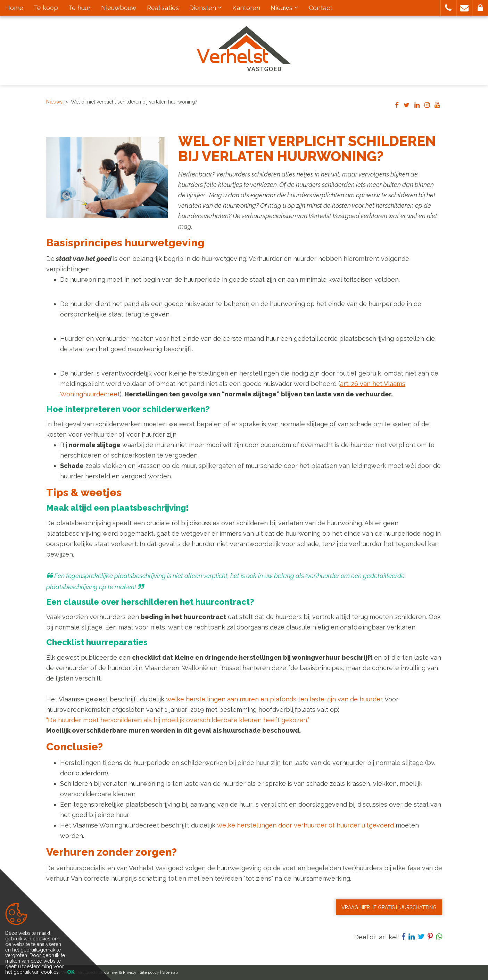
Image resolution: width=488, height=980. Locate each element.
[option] (107, 177)
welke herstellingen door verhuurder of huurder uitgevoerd (305, 825)
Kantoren (246, 8)
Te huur (80, 8)
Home (14, 8)
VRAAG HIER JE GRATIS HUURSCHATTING (389, 907)
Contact (321, 8)
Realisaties (163, 8)
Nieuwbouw (119, 8)
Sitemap (170, 972)
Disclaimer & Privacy (117, 972)
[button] (448, 8)
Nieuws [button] (284, 8)
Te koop (46, 8)
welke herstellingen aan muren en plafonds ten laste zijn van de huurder (274, 699)
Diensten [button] (206, 8)
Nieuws (54, 102)
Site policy (149, 972)
